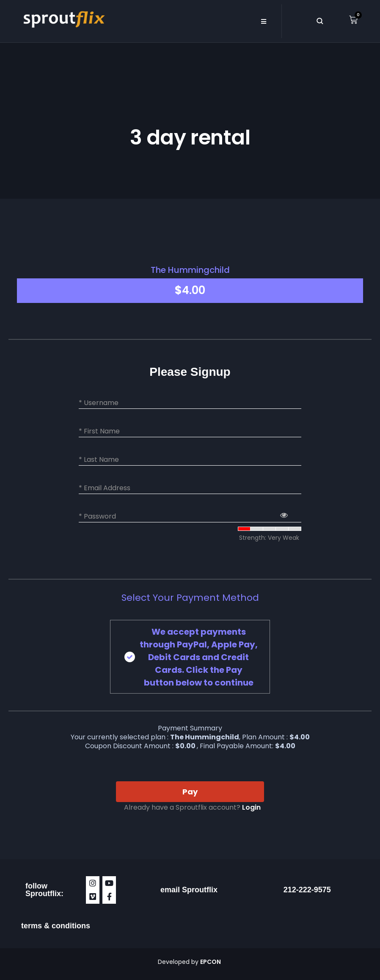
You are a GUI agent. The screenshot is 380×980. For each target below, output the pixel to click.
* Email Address (105, 488)
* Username (99, 403)
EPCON (211, 962)
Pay (190, 792)
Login (251, 807)
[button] (263, 21)
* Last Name (99, 460)
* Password (97, 516)
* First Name (99, 431)
